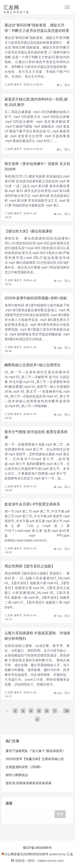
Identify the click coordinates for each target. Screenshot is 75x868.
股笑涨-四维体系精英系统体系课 (28, 783)
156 (57, 348)
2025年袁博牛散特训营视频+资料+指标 (36, 298)
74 (67, 711)
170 (57, 549)
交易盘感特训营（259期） (24, 767)
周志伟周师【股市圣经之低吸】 (30, 566)
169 (57, 487)
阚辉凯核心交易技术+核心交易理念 (32, 365)
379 (57, 693)
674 (57, 214)
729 (57, 616)
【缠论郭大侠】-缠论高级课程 (28, 231)
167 (57, 415)
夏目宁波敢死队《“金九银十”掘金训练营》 (35, 751)
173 (57, 281)
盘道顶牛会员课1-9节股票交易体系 (32, 504)
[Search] (31, 814)
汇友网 (11, 7)
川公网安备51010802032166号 (25, 854)
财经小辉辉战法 (17, 775)
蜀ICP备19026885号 (37, 848)
